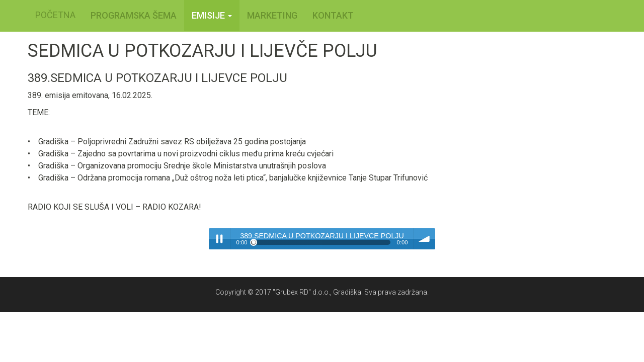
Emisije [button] (212, 15)
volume (425, 239)
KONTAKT (333, 15)
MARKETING (272, 15)
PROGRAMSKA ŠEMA (134, 15)
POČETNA (55, 15)
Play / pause (219, 239)
